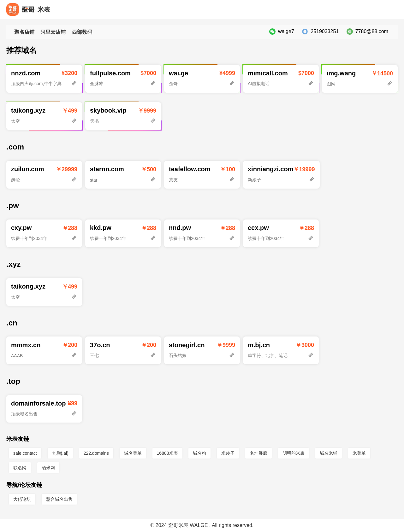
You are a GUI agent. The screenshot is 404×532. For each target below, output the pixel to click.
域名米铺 (329, 453)
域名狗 (199, 453)
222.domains (96, 453)
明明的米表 (294, 453)
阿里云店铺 (53, 32)
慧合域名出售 (59, 499)
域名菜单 (133, 453)
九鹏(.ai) (60, 453)
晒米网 (48, 468)
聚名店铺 (24, 32)
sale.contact (25, 453)
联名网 (20, 468)
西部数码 (82, 32)
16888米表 (167, 453)
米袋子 (228, 453)
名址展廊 (258, 453)
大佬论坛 (22, 499)
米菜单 (359, 453)
